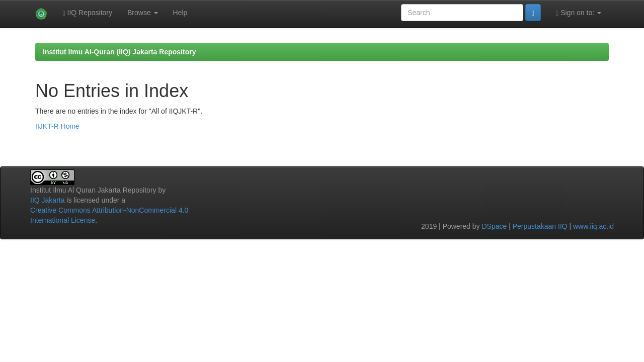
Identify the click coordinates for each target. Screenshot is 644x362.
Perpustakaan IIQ (540, 226)
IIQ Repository (87, 13)
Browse (143, 13)
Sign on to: (579, 13)
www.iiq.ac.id (593, 226)
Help (180, 13)
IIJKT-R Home (57, 126)
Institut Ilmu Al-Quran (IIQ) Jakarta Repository (119, 52)
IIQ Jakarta (47, 200)
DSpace (494, 226)
